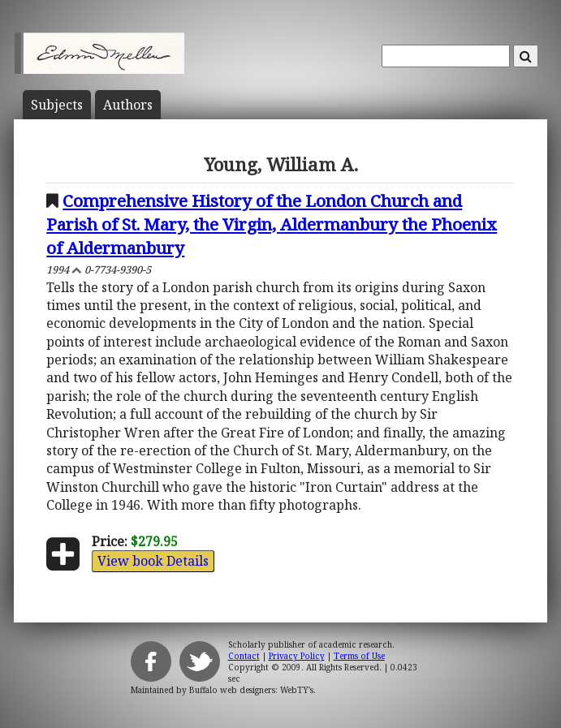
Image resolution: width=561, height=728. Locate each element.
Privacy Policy (297, 656)
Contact (244, 656)
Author (128, 105)
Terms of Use (359, 656)
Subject (57, 105)
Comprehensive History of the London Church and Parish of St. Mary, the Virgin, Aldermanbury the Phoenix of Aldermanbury (272, 224)
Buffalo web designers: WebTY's (251, 690)
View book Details (153, 561)
